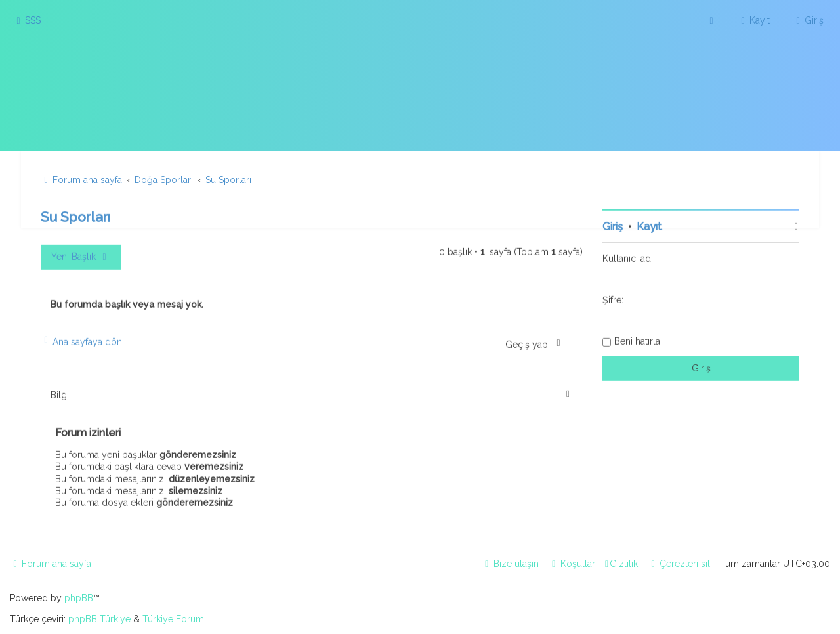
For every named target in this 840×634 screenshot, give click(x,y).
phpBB (79, 598)
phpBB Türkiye (99, 619)
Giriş (613, 225)
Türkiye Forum (173, 619)
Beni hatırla (637, 340)
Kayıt (649, 225)
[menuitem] (27, 20)
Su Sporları (75, 216)
